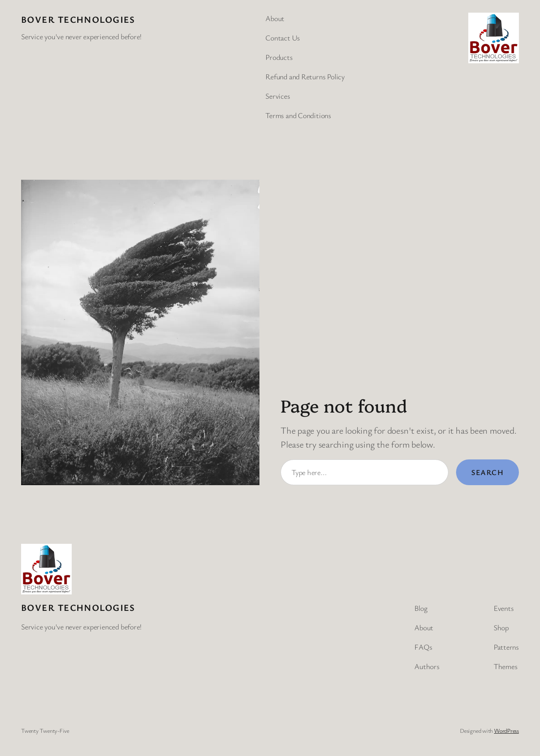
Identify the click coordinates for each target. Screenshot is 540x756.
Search (487, 472)
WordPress (506, 730)
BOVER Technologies (78, 19)
